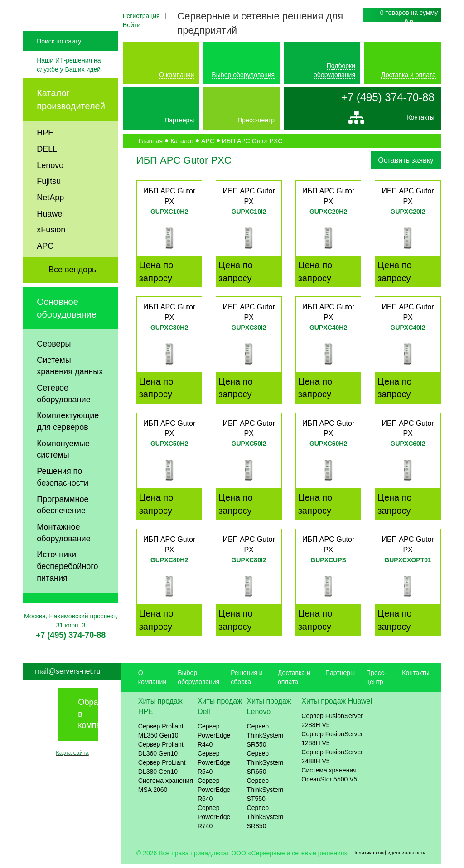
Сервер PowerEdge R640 (214, 793)
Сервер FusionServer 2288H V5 (332, 724)
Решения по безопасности (63, 496)
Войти (132, 25)
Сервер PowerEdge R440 (214, 739)
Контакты (420, 120)
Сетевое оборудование (63, 412)
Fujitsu (49, 200)
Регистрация (141, 16)
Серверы (54, 362)
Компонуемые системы (63, 468)
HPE (45, 152)
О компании (176, 75)
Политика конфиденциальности (389, 857)
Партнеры (179, 120)
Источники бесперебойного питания (67, 585)
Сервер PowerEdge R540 (214, 766)
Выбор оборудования (243, 75)
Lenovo (50, 184)
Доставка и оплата (408, 75)
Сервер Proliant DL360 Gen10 (161, 752)
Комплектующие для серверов (68, 440)
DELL (47, 168)
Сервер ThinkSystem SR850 (265, 820)
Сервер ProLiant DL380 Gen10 (162, 771)
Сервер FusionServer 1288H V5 (332, 743)
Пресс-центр (256, 120)
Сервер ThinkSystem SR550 (265, 739)
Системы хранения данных (70, 385)
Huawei (50, 232)
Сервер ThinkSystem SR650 (265, 766)
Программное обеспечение (63, 524)
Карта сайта (72, 757)
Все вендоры (73, 288)
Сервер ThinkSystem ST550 (265, 793)
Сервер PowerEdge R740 (214, 820)
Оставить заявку (406, 160)
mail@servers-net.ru (68, 675)
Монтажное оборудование (63, 551)
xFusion (51, 249)
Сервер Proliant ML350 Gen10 (161, 734)
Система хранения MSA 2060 (166, 789)
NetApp (50, 216)
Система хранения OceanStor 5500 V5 (329, 779)
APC (45, 265)
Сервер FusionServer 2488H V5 (332, 761)
